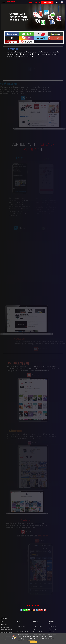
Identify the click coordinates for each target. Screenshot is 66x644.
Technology (20, 624)
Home (2, 621)
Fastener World (5, 627)
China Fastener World (6, 630)
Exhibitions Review (38, 626)
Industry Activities (21, 626)
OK (51, 639)
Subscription (52, 626)
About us (51, 632)
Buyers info (36, 629)
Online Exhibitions (37, 632)
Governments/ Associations (24, 629)
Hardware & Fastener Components (6, 633)
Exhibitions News (37, 624)
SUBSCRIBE (47, 2)
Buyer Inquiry (53, 629)
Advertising (52, 624)
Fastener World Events (23, 632)
